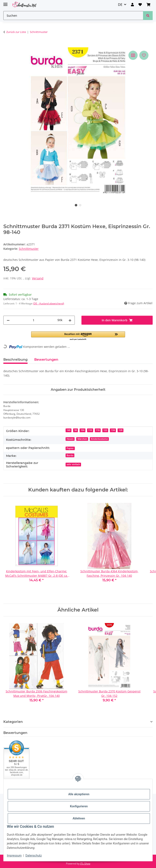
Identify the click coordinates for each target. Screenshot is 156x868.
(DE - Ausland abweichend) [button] (49, 303)
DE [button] (120, 5)
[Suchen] (73, 16)
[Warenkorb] (148, 5)
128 (120, 430)
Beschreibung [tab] (15, 360)
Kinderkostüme (99, 439)
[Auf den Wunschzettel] (144, 55)
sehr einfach (73, 464)
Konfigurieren (79, 806)
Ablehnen (79, 818)
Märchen (82, 439)
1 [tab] (76, 205)
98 (76, 430)
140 (68, 430)
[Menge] (34, 320)
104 (82, 430)
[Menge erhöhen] (70, 320)
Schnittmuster (29, 249)
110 (90, 430)
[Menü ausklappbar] (5, 3)
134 (113, 430)
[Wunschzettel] (140, 5)
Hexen (70, 439)
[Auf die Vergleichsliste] (133, 55)
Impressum (14, 855)
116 (98, 430)
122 (105, 430)
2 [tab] (80, 205)
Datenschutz (34, 855)
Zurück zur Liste (16, 32)
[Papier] (70, 448)
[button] (132, 5)
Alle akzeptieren (79, 794)
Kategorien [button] (13, 722)
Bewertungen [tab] (46, 360)
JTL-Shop (85, 864)
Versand (38, 278)
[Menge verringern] (8, 320)
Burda (70, 455)
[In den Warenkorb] (7, 45)
